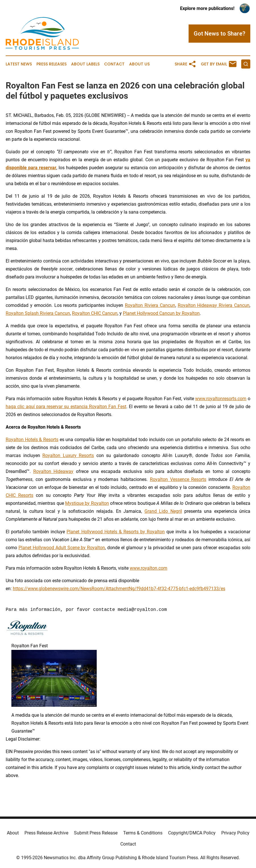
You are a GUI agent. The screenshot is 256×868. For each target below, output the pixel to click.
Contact (114, 64)
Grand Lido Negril (163, 511)
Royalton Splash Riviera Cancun (38, 313)
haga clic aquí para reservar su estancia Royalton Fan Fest (66, 407)
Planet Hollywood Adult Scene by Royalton (62, 548)
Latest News (19, 64)
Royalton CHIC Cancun (95, 313)
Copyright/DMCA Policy (192, 833)
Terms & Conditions (143, 833)
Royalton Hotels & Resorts (32, 440)
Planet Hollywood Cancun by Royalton (161, 313)
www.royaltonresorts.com (221, 399)
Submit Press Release (96, 833)
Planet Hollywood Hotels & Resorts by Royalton (116, 532)
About (13, 833)
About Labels (85, 64)
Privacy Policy (235, 833)
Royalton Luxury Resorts (68, 455)
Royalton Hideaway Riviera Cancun (214, 305)
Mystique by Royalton (87, 503)
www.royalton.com (148, 568)
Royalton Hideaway (53, 471)
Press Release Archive (46, 833)
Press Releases (51, 64)
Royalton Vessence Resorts (178, 479)
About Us (139, 64)
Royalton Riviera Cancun (150, 305)
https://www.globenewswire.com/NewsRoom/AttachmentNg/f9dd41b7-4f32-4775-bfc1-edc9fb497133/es (119, 589)
